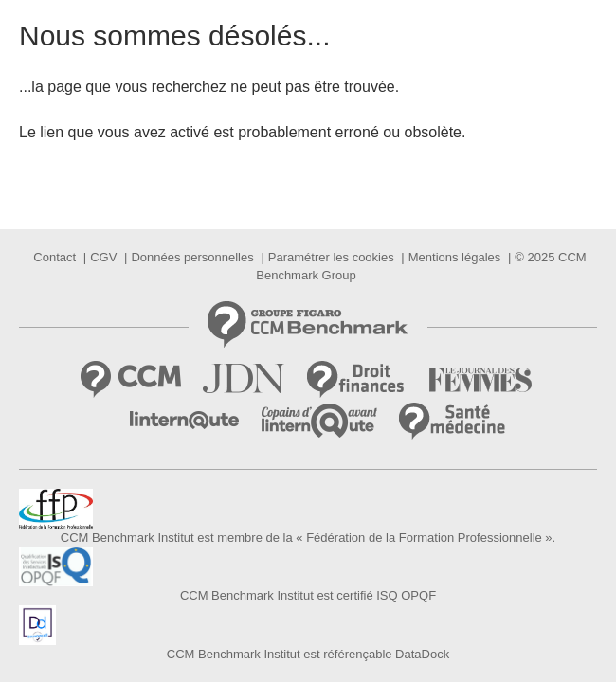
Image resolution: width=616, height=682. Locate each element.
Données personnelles (192, 257)
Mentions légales (455, 257)
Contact (54, 257)
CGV (103, 257)
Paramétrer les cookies (331, 257)
